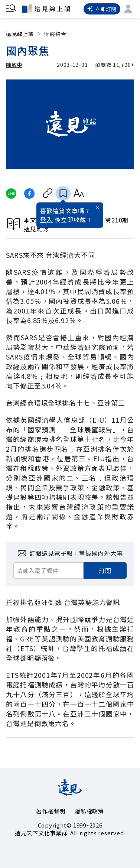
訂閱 (105, 570)
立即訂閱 (102, 9)
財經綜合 (55, 34)
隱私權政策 (89, 811)
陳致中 (14, 65)
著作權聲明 (51, 811)
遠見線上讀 (24, 34)
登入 (46, 220)
